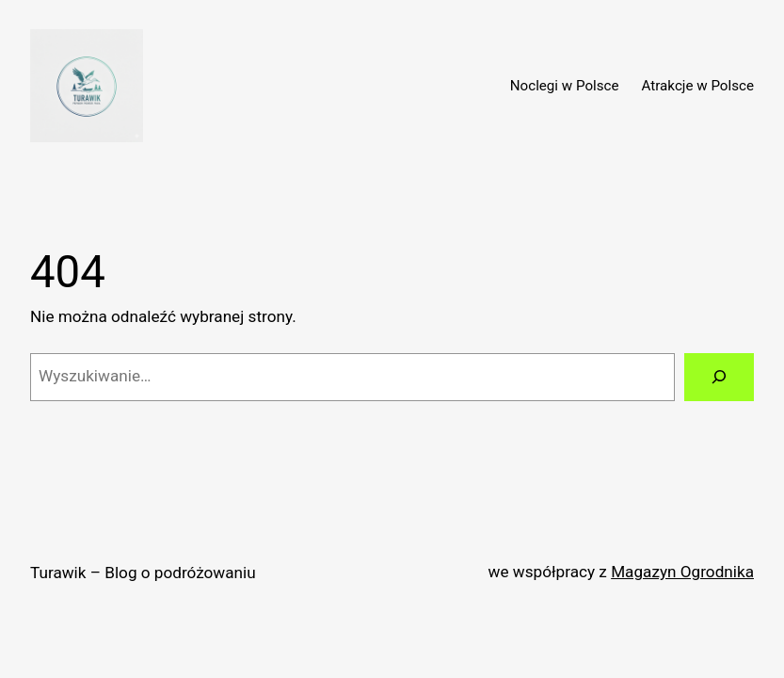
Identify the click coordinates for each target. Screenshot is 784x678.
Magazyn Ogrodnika (682, 572)
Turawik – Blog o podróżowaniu (143, 573)
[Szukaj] (719, 377)
